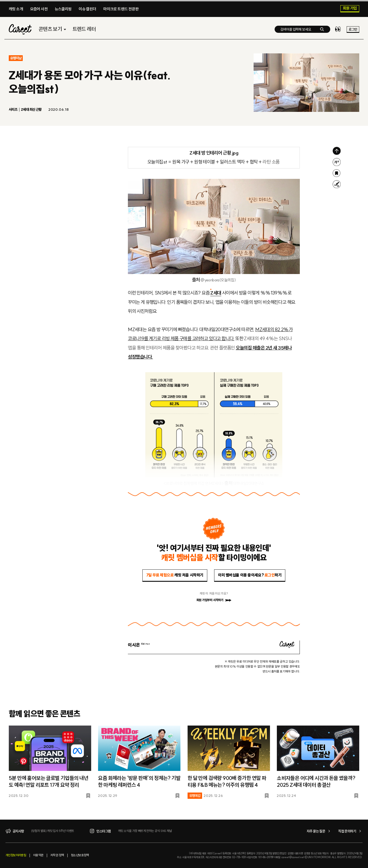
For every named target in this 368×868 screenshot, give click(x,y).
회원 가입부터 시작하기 (214, 600)
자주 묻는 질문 (319, 831)
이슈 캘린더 (87, 9)
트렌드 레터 (84, 29)
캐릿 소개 (16, 9)
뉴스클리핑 (63, 9)
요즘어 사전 (39, 9)
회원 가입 (350, 8)
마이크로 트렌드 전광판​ (121, 9)
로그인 (353, 29)
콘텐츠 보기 (53, 29)
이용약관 (38, 855)
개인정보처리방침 (16, 855)
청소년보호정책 (80, 855)
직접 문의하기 (350, 831)
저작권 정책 (57, 855)
